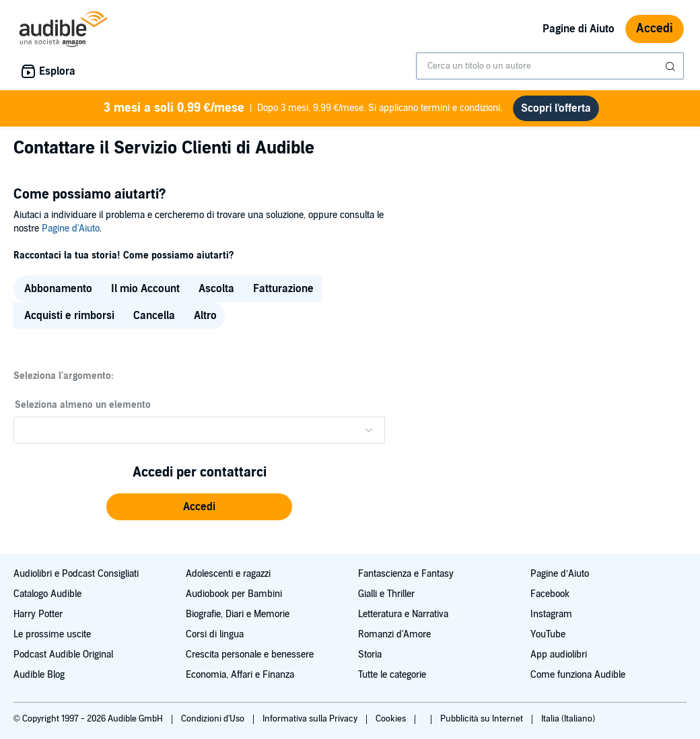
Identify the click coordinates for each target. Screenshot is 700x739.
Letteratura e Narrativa (403, 614)
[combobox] (550, 66)
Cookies (392, 719)
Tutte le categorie (392, 675)
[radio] (57, 289)
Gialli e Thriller (386, 594)
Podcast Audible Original (63, 655)
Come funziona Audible (578, 675)
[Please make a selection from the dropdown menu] (199, 430)
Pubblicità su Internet (483, 719)
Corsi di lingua (215, 634)
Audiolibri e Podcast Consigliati (76, 574)
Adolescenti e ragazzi (228, 574)
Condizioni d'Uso (214, 719)
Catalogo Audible (47, 594)
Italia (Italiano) (568, 719)
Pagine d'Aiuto (71, 228)
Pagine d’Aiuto (560, 574)
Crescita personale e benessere (250, 655)
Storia (370, 655)
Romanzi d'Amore (394, 634)
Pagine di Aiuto (579, 29)
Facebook (550, 594)
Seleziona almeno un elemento (83, 405)
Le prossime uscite (52, 634)
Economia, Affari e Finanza (240, 675)
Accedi (655, 29)
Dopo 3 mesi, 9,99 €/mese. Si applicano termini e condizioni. (303, 108)
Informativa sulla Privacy (311, 719)
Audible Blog (39, 675)
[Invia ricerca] (672, 67)
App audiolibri (559, 655)
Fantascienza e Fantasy (406, 574)
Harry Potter (38, 614)
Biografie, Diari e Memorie (238, 614)
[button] (199, 507)
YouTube (548, 634)
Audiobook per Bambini (234, 594)
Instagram (551, 614)
